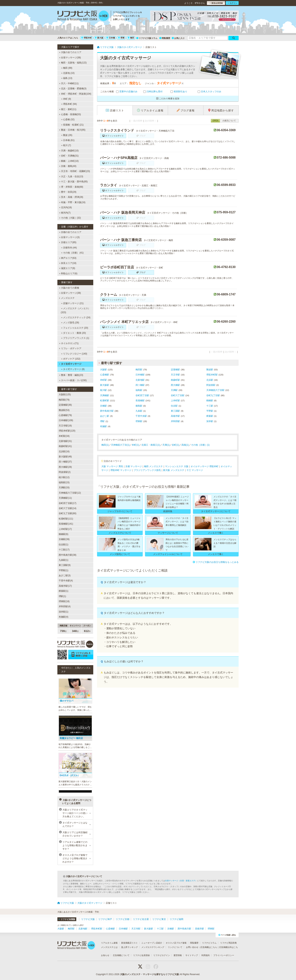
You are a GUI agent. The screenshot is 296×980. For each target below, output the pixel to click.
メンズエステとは (109, 947)
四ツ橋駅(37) (65, 462)
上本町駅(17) (65, 529)
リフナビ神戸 (105, 919)
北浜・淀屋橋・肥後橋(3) (73, 89)
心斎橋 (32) (68, 119)
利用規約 (206, 955)
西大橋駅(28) (65, 467)
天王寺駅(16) (65, 426)
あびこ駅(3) (65, 576)
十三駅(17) (64, 550)
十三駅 (210, 406)
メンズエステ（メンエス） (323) (76, 310)
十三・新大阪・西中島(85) (73, 182)
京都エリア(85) (68, 242)
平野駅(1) (64, 570)
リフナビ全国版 (67, 919)
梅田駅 (139, 370)
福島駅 (139, 390)
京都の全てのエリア (70, 232)
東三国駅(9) (65, 565)
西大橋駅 (175, 385)
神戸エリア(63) (68, 258)
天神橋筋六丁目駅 (215, 390)
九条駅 (139, 411)
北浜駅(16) (64, 451)
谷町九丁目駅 (213, 395)
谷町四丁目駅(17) (67, 503)
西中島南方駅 (107, 411)
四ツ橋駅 (140, 385)
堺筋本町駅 (212, 375)
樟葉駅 (210, 416)
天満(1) (166, 445)
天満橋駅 (105, 395)
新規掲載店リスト (129, 943)
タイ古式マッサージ (70, 364)
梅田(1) (105, 445)
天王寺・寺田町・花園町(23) (75, 171)
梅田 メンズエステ (153, 466)
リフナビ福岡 (177, 919)
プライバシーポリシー (224, 955)
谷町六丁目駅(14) (67, 508)
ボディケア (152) (71, 359)
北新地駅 (140, 380)
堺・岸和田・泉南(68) (71, 187)
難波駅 (210, 370)
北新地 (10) (68, 73)
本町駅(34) (64, 436)
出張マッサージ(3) (69, 237)
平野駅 (210, 411)
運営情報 (178, 955)
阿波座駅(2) (65, 472)
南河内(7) (65, 213)
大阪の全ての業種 (69, 288)
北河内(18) (66, 207)
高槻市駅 (175, 416)
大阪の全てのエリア (70, 52)
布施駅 (103, 426)
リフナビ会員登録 (141, 955)
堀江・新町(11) (68, 109)
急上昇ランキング (129, 947)
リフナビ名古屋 (141, 919)
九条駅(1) (64, 560)
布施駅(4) (64, 617)
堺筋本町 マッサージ (121, 470)
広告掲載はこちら (209, 947)
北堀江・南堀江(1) (151, 445)
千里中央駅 (141, 416)
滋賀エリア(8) (67, 268)
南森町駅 (175, 380)
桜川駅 (103, 390)
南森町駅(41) (65, 446)
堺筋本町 (87, 38)
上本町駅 (175, 401)
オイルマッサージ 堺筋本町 (205, 466)
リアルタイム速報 (109, 943)
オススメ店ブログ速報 (176, 943)
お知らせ (105, 955)
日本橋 (111, 38)
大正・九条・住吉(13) (71, 176)
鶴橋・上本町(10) (69, 161)
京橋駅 (103, 406)
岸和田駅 (175, 421)
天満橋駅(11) (65, 498)
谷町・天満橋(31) (69, 156)
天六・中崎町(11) (69, 83)
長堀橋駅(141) (66, 524)
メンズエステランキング (153, 947)
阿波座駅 (211, 385)
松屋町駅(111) (66, 519)
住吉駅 (174, 406)
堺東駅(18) (64, 601)
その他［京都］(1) (200, 445)
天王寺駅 (175, 375)
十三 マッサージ (195, 470)
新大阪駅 (105, 385)
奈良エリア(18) (68, 263)
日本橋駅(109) (66, 420)
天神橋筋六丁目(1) (120, 445)
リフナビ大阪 (88, 919)
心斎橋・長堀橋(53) (70, 114)
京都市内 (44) (69, 248)
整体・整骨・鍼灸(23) (71, 375)
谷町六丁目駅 (178, 395)
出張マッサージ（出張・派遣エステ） (181, 881)
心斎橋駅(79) (65, 415)
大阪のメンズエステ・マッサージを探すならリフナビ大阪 (150, 974)
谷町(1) (175, 445)
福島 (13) (67, 78)
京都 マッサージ (134, 466)
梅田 (131, 38)
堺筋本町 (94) (69, 104)
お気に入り (178, 38)
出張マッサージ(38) (70, 58)
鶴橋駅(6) (64, 534)
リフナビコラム (209, 943)
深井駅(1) (64, 612)
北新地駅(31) (65, 441)
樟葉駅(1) (64, 591)
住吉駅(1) (64, 545)
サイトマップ (192, 955)
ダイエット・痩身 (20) (74, 333)
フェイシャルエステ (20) (75, 328)
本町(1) (135, 445)
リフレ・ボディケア (70, 348)
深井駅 (210, 421)
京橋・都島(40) (68, 166)
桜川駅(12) (64, 477)
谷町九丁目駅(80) (67, 513)
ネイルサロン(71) (69, 343)
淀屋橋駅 (175, 370)
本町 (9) (66, 99)
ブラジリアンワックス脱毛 (147, 470)
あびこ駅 (105, 416)
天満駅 (174, 390)
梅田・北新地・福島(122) (73, 63)
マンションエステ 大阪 (177, 466)
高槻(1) (185, 445)
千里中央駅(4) (66, 581)
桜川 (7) (66, 145)
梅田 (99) (67, 68)
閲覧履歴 (165, 38)
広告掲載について (121, 955)
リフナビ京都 (123, 919)
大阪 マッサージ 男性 (112, 466)
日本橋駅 (140, 375)
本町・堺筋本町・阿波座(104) (75, 94)
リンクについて (175, 947)
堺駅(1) (62, 596)
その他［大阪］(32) (70, 218)
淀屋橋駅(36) (65, 405)
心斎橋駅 (105, 375)
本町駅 (103, 380)
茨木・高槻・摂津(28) (71, 197)
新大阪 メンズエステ (174, 470)
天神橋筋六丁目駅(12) (70, 493)
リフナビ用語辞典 (228, 943)
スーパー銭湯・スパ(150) (73, 380)
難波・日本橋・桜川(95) (72, 130)
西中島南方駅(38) (67, 555)
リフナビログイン (162, 955)
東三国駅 (175, 411)
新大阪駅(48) (65, 457)
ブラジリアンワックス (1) (75, 338)
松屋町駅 (105, 401)
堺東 (121, 38)
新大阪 (99, 38)
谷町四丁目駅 (142, 395)
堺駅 (102, 421)
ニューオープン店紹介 (152, 943)
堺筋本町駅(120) (67, 431)
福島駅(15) (64, 482)
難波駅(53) (64, 410)
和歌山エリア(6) (68, 274)
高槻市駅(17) (65, 586)
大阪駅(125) (65, 394)
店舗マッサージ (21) (72, 303)
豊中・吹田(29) (68, 192)
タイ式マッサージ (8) (73, 369)
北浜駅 (210, 380)
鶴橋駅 (210, 401)
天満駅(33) (64, 488)
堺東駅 (139, 421)
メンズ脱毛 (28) (70, 323)
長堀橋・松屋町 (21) (72, 125)
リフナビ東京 (159, 919)
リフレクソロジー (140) (74, 354)
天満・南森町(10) (69, 151)
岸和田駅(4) (65, 606)
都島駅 (139, 406)
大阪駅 (103, 370)
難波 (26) (67, 135)
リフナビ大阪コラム (147, 38)
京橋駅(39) (64, 539)
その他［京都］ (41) (72, 253)
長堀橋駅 (140, 401)
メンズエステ (67, 298)
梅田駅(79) (64, 400)
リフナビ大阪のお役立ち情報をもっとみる (216, 562)
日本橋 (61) (68, 140)
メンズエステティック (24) (76, 317)
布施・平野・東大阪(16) (72, 202)
